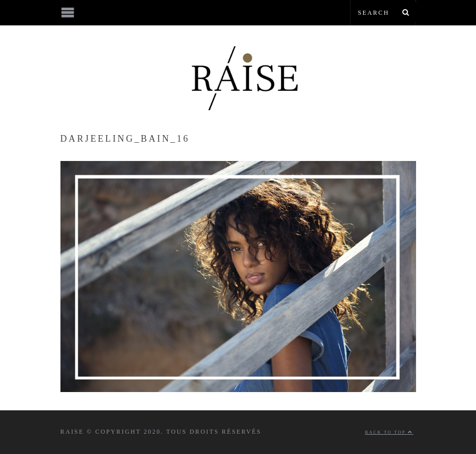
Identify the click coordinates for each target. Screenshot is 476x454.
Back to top (389, 432)
